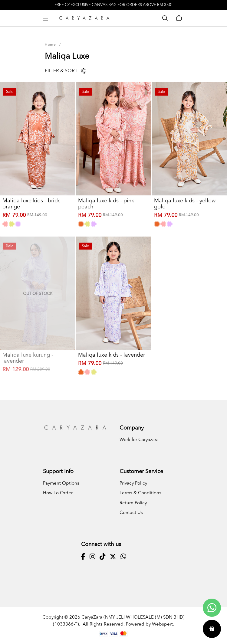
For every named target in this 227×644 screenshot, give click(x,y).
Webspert (162, 624)
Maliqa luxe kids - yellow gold (185, 204)
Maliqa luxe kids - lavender (112, 355)
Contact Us (131, 513)
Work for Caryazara (139, 440)
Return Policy (133, 503)
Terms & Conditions (140, 493)
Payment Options (61, 484)
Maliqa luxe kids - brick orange (31, 204)
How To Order (58, 493)
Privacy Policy (133, 484)
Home (50, 45)
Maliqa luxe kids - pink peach (106, 204)
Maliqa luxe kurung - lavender (28, 358)
